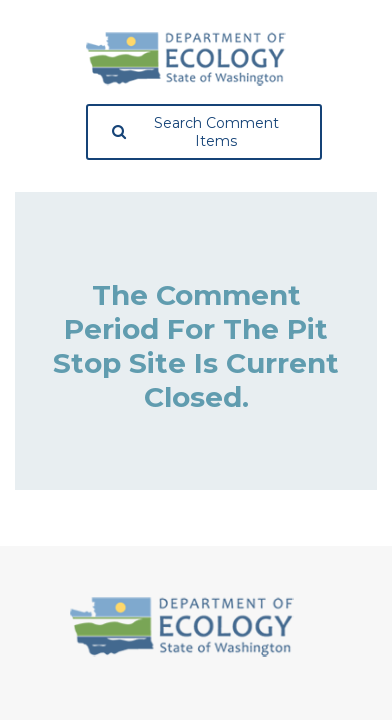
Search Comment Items (195, 132)
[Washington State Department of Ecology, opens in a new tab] (186, 59)
